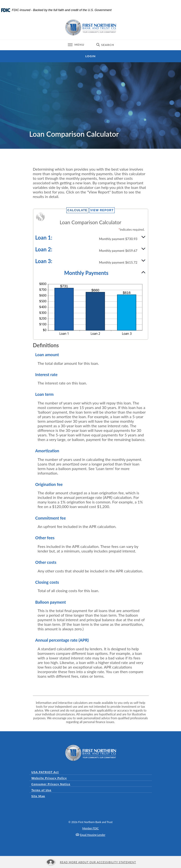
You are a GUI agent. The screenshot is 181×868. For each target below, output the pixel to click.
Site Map (38, 796)
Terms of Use (41, 790)
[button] (91, 237)
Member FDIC (90, 828)
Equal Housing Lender (93, 835)
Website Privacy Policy (49, 778)
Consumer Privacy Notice (52, 784)
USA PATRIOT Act (45, 772)
